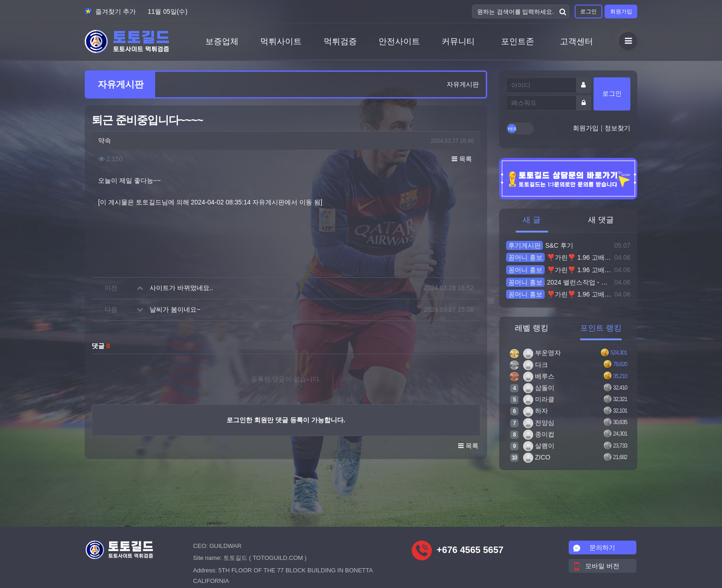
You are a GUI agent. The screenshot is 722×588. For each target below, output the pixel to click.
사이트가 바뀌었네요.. (181, 288)
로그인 (588, 12)
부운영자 (542, 353)
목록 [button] (462, 159)
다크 (536, 365)
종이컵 (539, 434)
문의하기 (594, 547)
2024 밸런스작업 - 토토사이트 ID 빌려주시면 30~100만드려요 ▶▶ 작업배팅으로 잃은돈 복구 (559, 282)
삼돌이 (539, 388)
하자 (536, 411)
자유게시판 (463, 84)
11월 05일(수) (168, 12)
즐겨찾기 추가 (110, 12)
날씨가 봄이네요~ (175, 309)
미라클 (539, 399)
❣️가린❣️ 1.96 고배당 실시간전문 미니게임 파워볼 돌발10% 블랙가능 (559, 257)
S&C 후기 (540, 245)
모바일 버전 (597, 566)
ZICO (537, 457)
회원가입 (621, 12)
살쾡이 (539, 446)
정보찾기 (617, 128)
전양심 (539, 423)
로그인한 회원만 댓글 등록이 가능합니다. (286, 420)
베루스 (539, 376)
